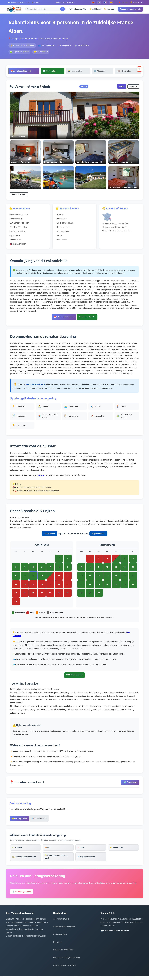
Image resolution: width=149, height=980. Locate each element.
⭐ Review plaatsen (21, 820)
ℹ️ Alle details (100, 71)
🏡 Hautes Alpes (117, 849)
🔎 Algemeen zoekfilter (88, 859)
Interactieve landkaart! (35, 385)
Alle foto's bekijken (19, 195)
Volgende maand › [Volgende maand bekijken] (99, 534)
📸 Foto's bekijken (79, 71)
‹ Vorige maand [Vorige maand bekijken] (49, 534)
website (41, 476)
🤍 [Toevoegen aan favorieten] (139, 69)
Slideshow (133, 87)
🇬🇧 (99, 2)
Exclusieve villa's (60, 938)
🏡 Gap (48, 849)
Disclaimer (58, 946)
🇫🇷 (105, 2)
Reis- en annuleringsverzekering (67, 961)
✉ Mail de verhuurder (89, 318)
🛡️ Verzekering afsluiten (23, 895)
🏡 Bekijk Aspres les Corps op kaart (58, 859)
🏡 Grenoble (18, 849)
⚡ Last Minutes (95, 9)
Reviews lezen (122, 71)
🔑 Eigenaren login (137, 2)
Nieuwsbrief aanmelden (63, 954)
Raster (122, 87)
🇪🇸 (111, 2)
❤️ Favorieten (123, 2)
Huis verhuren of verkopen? (65, 969)
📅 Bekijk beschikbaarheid (30, 71)
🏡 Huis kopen (110, 9)
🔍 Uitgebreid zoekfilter (78, 9)
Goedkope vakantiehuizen (64, 930)
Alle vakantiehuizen (61, 923)
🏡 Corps (82, 849)
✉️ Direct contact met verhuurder (115, 935)
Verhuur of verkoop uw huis (130, 9)
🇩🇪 (93, 2)
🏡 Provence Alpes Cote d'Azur (26, 859)
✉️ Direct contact (56, 71)
